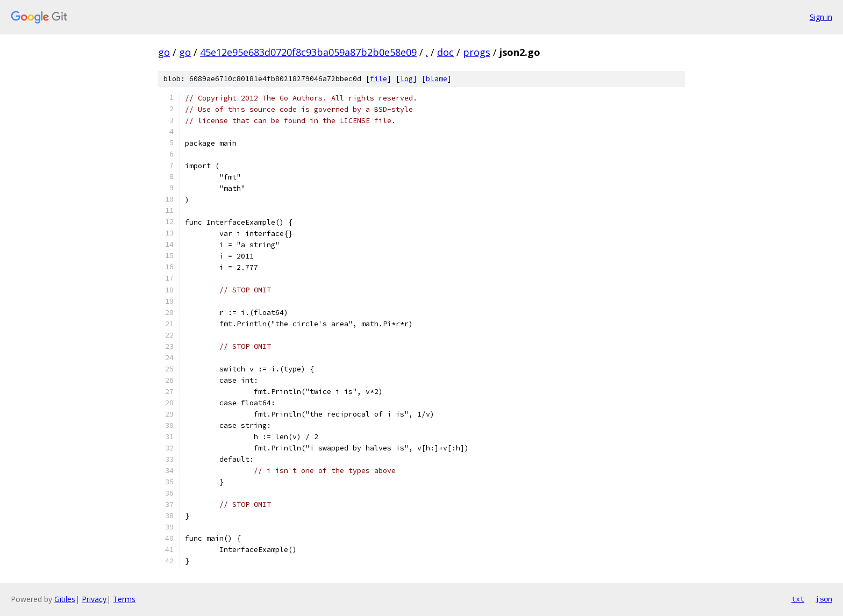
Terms (124, 599)
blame (437, 79)
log (406, 79)
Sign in (821, 17)
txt (798, 599)
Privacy (94, 599)
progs (477, 52)
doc (445, 52)
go (164, 52)
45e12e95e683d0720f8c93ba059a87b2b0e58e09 (308, 52)
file (378, 79)
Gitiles (65, 599)
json (824, 599)
